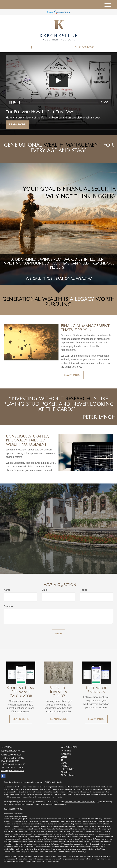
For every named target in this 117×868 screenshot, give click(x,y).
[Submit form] (58, 634)
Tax (62, 760)
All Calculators (68, 775)
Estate (64, 757)
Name (7, 590)
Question (9, 606)
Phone (84, 590)
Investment (66, 754)
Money (64, 763)
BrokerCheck (57, 782)
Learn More (17, 124)
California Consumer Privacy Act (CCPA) (80, 802)
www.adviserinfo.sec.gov (29, 844)
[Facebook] (31, 48)
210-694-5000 (85, 47)
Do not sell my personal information (53, 804)
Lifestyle (65, 766)
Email (45, 590)
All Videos (66, 772)
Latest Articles (67, 769)
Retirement (66, 751)
